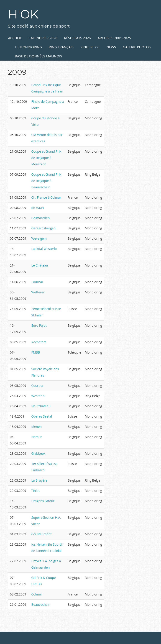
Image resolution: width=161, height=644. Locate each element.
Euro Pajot (39, 325)
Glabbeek (38, 453)
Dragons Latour (43, 501)
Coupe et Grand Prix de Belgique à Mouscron (46, 158)
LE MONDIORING (28, 47)
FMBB (36, 352)
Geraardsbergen (43, 228)
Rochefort (38, 342)
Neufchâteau (41, 406)
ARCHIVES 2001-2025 (114, 38)
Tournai (37, 282)
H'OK (23, 14)
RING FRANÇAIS (61, 47)
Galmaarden (40, 218)
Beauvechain (41, 604)
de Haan (37, 208)
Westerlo (38, 396)
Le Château (40, 265)
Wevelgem (39, 238)
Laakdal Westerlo (44, 249)
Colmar (37, 594)
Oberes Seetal (42, 416)
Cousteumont (41, 534)
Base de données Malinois (38, 56)
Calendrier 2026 (43, 38)
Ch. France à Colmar (46, 197)
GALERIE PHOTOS (137, 47)
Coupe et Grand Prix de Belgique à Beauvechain (46, 181)
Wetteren (38, 292)
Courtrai (37, 386)
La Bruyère (39, 480)
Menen (36, 427)
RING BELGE (90, 47)
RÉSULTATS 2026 (78, 38)
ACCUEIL (15, 38)
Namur (36, 437)
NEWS (111, 47)
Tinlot (35, 491)
